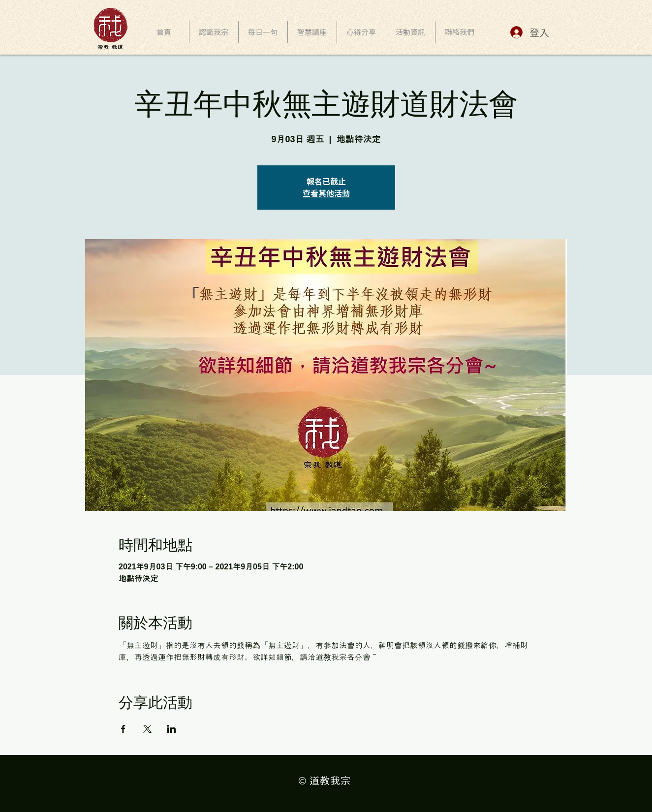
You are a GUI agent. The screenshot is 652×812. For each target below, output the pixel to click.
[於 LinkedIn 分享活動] (171, 729)
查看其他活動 (326, 193)
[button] (312, 32)
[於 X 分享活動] (147, 729)
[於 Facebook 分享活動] (123, 729)
